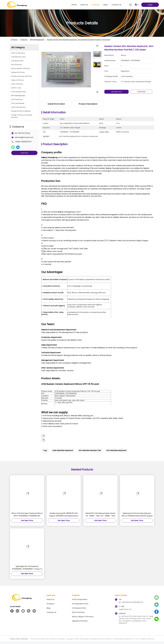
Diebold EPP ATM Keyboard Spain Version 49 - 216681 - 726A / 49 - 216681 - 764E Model (100, 515)
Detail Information (56, 104)
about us (84, 5)
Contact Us (51, 612)
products (96, 5)
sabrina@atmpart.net (24, 137)
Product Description (88, 104)
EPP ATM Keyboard (37, 40)
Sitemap (25, 639)
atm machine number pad (90, 450)
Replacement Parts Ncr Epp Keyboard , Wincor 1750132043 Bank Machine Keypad (137, 515)
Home (74, 5)
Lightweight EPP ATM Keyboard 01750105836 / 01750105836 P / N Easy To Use (27, 568)
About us (50, 599)
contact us (116, 5)
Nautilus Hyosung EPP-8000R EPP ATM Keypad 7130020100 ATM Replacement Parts (64, 515)
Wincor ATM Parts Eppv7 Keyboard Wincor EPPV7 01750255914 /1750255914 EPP (27, 515)
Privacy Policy (15, 639)
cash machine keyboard (63, 450)
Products (24, 40)
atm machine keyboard (116, 450)
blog (48, 608)
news (106, 5)
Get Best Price (118, 92)
